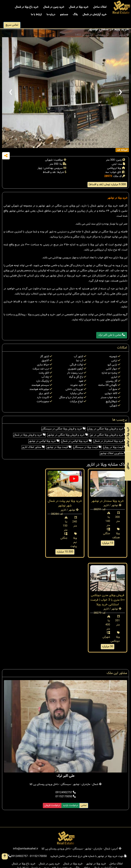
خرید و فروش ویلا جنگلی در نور (108, 435)
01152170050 (66, 797)
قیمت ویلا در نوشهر (59, 447)
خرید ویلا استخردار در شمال (110, 441)
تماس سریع (12, 25)
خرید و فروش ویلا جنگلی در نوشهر (68, 435)
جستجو (64, 15)
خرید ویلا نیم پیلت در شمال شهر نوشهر (65, 503)
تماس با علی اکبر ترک (112, 335)
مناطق (128, 466)
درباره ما (51, 15)
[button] (38, 140)
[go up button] (5, 856)
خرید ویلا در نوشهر (117, 198)
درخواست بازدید (70, 805)
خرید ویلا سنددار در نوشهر (108, 501)
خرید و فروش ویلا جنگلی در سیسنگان (64, 429)
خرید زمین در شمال (54, 7)
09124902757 (66, 793)
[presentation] (11, 93)
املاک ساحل (100, 7)
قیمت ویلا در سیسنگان (87, 447)
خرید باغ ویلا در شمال (27, 7)
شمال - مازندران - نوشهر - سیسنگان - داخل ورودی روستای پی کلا (66, 784)
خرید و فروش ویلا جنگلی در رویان (107, 429)
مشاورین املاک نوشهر (113, 453)
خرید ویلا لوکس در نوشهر (44, 441)
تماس (84, 805)
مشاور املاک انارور (33, 447)
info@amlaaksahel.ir (26, 849)
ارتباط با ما (36, 15)
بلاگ (75, 15)
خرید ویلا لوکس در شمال (77, 441)
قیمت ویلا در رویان (115, 447)
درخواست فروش (52, 805)
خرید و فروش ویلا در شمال (29, 435)
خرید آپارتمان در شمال (94, 15)
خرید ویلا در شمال (79, 7)
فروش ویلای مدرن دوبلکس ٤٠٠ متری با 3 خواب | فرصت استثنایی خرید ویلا (108, 600)
